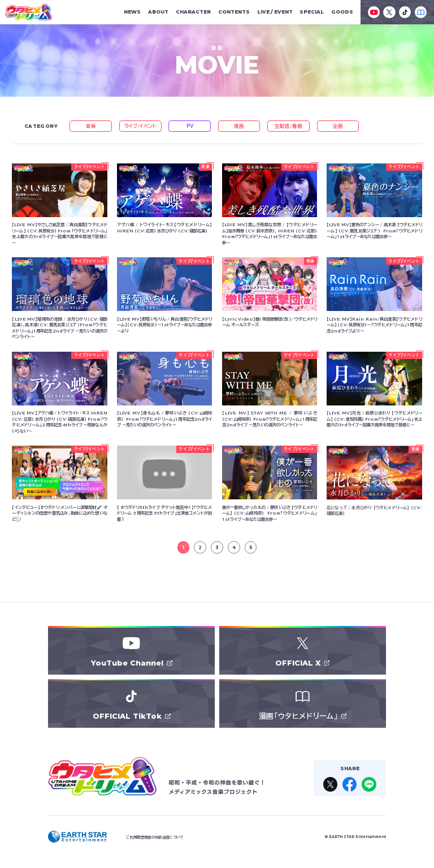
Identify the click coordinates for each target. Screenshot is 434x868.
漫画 (239, 126)
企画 (338, 126)
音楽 (91, 126)
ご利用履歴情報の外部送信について (155, 837)
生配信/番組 (288, 126)
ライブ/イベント (140, 126)
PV (190, 126)
